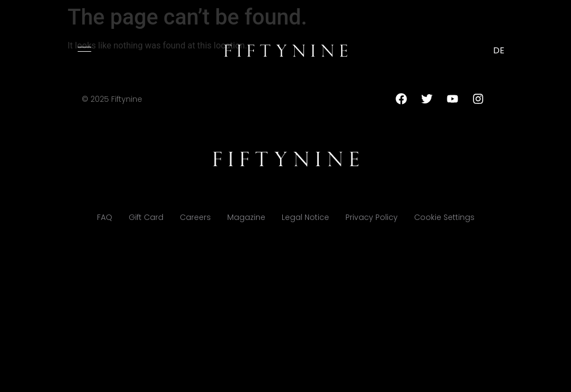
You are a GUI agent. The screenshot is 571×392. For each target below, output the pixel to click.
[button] (84, 49)
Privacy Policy (372, 217)
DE (499, 50)
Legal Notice (305, 217)
